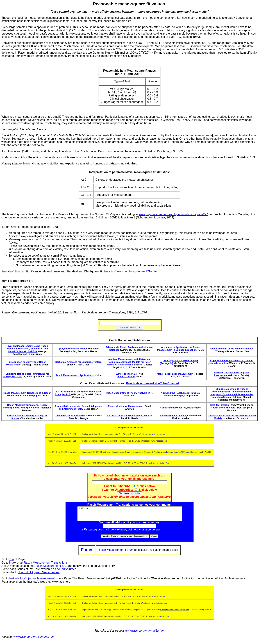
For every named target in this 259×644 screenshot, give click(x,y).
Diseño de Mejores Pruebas (70, 416)
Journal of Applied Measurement (39, 575)
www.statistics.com (157, 434)
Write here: (130, 515)
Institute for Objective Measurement (32, 581)
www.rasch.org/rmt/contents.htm (34, 639)
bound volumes (66, 572)
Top (12, 562)
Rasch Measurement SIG (51, 569)
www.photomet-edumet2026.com (175, 452)
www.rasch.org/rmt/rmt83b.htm (145, 633)
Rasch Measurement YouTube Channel (152, 383)
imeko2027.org (164, 463)
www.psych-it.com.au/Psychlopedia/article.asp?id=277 (173, 214)
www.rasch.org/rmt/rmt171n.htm (137, 271)
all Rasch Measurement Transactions (44, 565)
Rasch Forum (169, 532)
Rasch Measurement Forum (115, 553)
